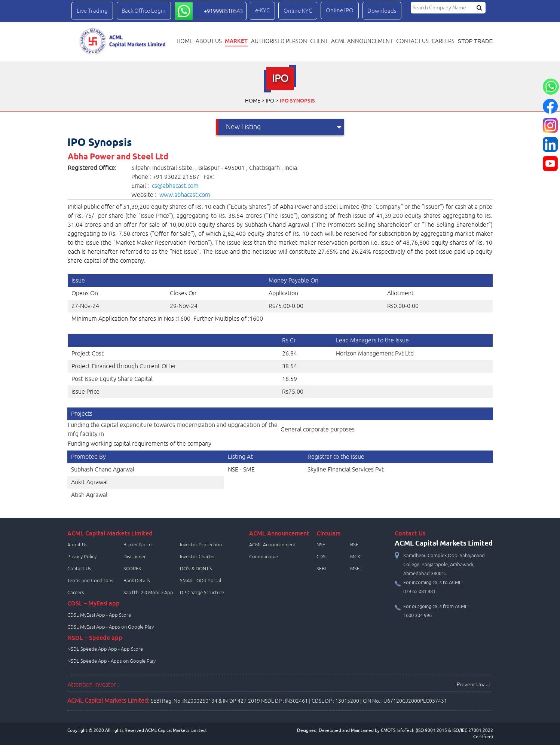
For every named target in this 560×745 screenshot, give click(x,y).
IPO (270, 101)
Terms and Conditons (90, 581)
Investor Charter (198, 557)
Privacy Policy (82, 557)
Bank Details (137, 581)
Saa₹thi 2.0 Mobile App (148, 593)
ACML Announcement (362, 41)
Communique (264, 557)
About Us (209, 41)
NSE (321, 545)
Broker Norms (139, 545)
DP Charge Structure (202, 593)
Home (185, 41)
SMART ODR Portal (201, 581)
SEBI (321, 569)
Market (236, 41)
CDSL (322, 557)
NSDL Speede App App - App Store (105, 649)
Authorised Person (279, 41)
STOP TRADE (475, 41)
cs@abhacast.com (175, 186)
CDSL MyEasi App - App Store (99, 615)
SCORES (132, 569)
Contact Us (79, 569)
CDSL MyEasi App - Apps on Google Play (111, 627)
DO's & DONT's (196, 569)
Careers (443, 41)
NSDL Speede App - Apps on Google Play (111, 661)
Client (319, 41)
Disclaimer (135, 557)
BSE (354, 545)
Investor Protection (201, 545)
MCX (355, 557)
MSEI (355, 569)
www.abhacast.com (185, 195)
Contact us (412, 41)
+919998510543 (223, 11)
